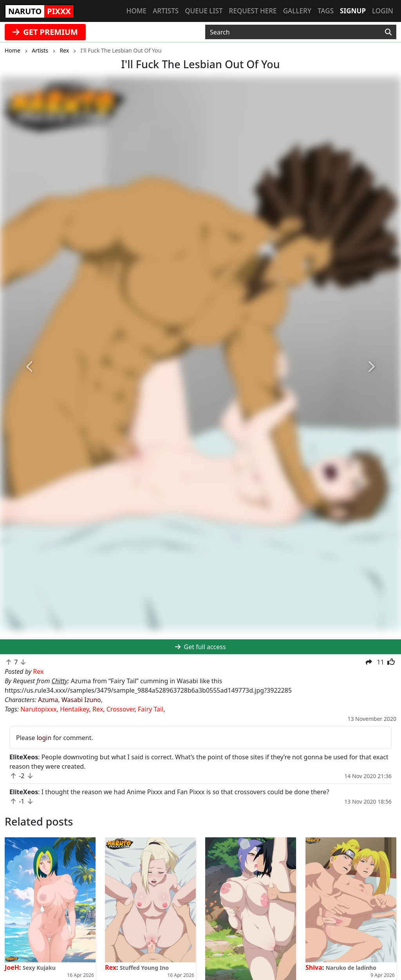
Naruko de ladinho (351, 968)
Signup (353, 11)
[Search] (388, 32)
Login (383, 11)
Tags (326, 11)
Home (136, 11)
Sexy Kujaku (39, 968)
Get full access (200, 647)
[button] (30, 367)
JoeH (12, 967)
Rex (98, 709)
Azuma (48, 700)
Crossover (121, 709)
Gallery (297, 11)
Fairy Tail (151, 709)
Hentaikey (74, 709)
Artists (166, 11)
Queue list (204, 11)
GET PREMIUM (45, 32)
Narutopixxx (38, 709)
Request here (253, 11)
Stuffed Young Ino (144, 968)
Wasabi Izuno (81, 700)
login (44, 738)
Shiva (314, 967)
